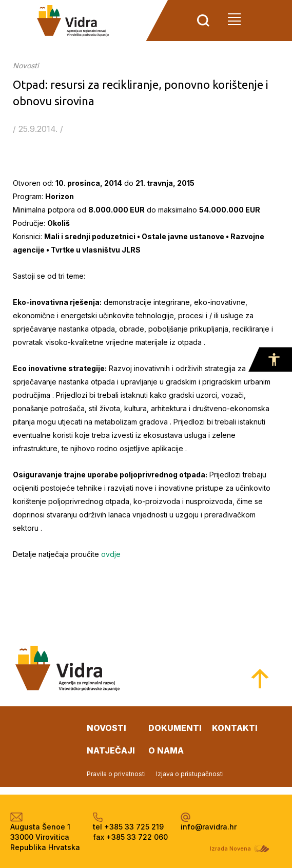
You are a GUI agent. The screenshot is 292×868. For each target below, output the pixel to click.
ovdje (111, 554)
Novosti (26, 65)
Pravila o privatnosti (116, 774)
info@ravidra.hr (209, 827)
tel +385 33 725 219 (128, 827)
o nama (166, 750)
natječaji (111, 750)
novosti (106, 728)
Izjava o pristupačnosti (190, 774)
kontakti (235, 728)
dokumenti (175, 728)
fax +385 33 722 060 (130, 837)
